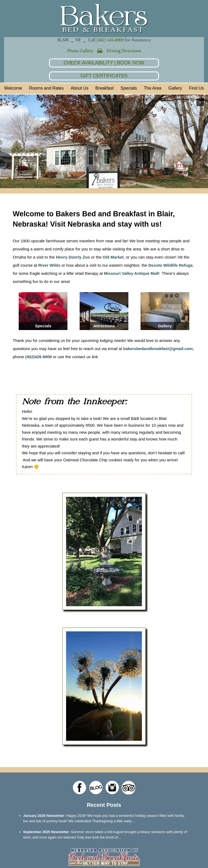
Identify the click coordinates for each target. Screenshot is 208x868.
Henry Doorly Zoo (73, 257)
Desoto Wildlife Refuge (170, 265)
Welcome (13, 88)
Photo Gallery (80, 51)
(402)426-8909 (38, 357)
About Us (80, 88)
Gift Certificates (104, 76)
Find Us (196, 88)
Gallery (175, 88)
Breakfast (105, 88)
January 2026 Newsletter (44, 816)
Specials (129, 88)
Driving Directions (124, 51)
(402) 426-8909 (110, 40)
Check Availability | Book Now (104, 63)
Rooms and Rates (46, 88)
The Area (153, 88)
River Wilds (49, 265)
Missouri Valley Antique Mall (131, 273)
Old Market (113, 257)
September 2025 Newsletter (46, 832)
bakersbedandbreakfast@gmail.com (158, 349)
